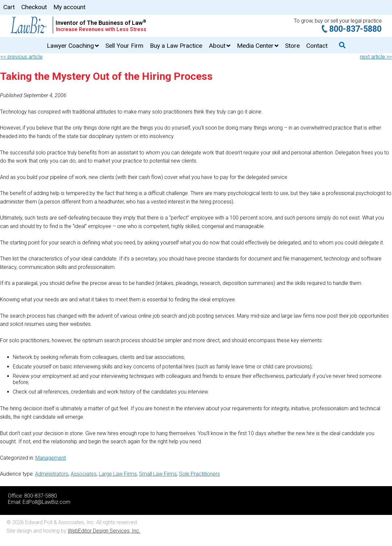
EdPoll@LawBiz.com (46, 502)
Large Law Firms (118, 474)
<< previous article (21, 57)
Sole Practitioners (199, 474)
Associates (84, 474)
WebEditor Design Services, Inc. (104, 531)
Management (51, 458)
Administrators (52, 474)
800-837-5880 (355, 29)
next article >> (376, 57)
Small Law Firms (158, 474)
